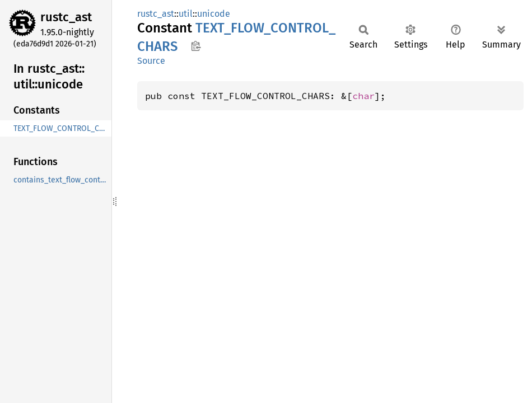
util (186, 14)
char (363, 96)
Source (151, 61)
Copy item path (196, 46)
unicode (214, 14)
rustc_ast (66, 17)
